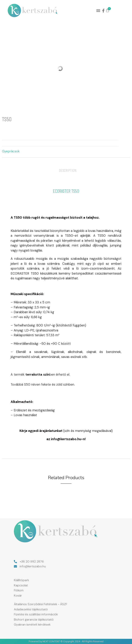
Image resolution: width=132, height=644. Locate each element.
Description (68, 170)
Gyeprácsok (11, 151)
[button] (98, 10)
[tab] (68, 170)
